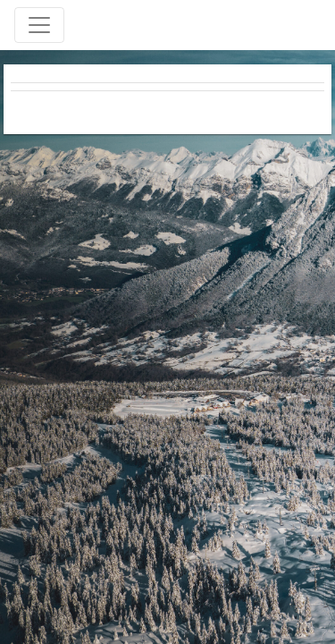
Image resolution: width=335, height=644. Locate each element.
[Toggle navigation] (39, 25)
